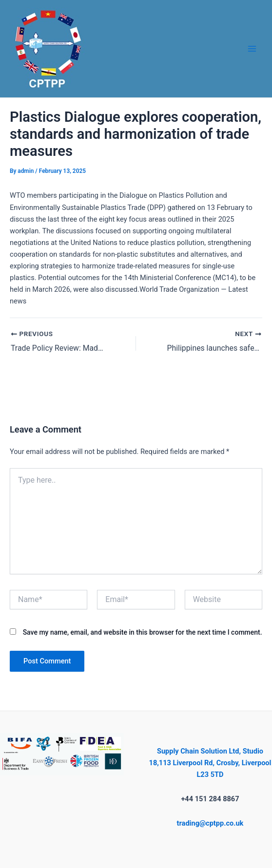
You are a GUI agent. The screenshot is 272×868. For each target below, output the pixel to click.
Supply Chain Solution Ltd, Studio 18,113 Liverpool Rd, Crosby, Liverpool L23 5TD (210, 763)
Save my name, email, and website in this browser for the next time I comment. (143, 632)
